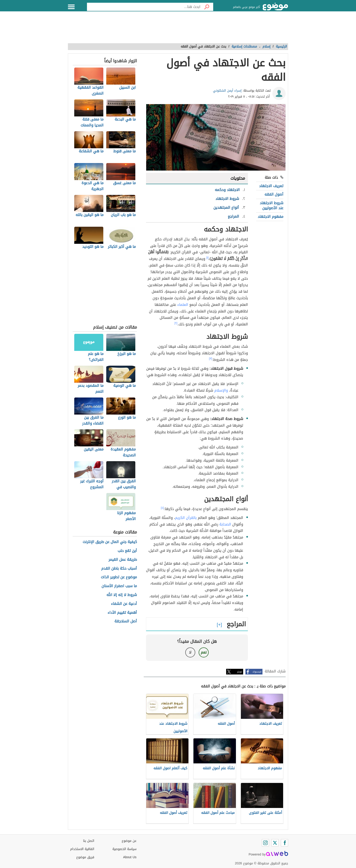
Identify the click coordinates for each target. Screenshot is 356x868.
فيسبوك (257, 672)
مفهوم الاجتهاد (271, 217)
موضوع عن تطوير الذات (119, 577)
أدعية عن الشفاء (124, 604)
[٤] (162, 508)
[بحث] (207, 7)
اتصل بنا (89, 841)
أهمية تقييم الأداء (122, 613)
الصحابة (225, 524)
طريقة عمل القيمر (123, 560)
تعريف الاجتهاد (271, 186)
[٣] (211, 359)
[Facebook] (284, 843)
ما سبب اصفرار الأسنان (119, 586)
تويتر (240, 672)
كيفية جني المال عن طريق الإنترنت (110, 542)
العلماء (183, 305)
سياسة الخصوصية (124, 849)
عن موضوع (129, 841)
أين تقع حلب (127, 551)
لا (190, 652)
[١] (208, 258)
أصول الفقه (274, 194)
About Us (130, 857)
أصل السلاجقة (126, 621)
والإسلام (221, 390)
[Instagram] (265, 843)
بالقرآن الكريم (186, 518)
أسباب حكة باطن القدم (119, 569)
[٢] (176, 323)
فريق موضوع (85, 857)
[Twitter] (275, 843)
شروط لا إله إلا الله (122, 595)
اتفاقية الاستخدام (82, 849)
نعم (204, 652)
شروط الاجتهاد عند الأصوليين (272, 205)
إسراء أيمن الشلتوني (227, 91)
